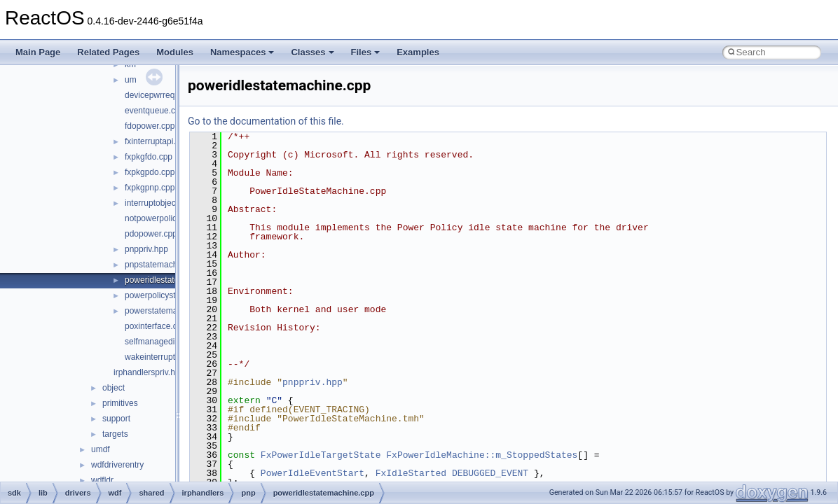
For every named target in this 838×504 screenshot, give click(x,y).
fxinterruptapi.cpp (157, 141)
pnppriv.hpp (146, 249)
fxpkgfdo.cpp (149, 157)
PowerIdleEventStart (312, 473)
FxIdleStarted (411, 473)
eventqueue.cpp (154, 111)
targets (115, 434)
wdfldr (102, 480)
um (131, 80)
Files (366, 52)
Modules (175, 52)
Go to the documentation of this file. (266, 121)
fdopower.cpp (150, 126)
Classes (312, 52)
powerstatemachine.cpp (169, 311)
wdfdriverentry (117, 465)
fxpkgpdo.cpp (150, 172)
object (114, 388)
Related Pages (108, 52)
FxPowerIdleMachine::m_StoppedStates (482, 455)
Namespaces (242, 52)
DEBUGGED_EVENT (490, 473)
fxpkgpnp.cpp (150, 188)
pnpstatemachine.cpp (165, 265)
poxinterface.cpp (156, 326)
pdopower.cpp (151, 234)
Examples (418, 52)
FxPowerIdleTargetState (321, 455)
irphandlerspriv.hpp (149, 372)
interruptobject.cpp (159, 203)
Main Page (38, 52)
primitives (120, 403)
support (116, 419)
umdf (101, 449)
